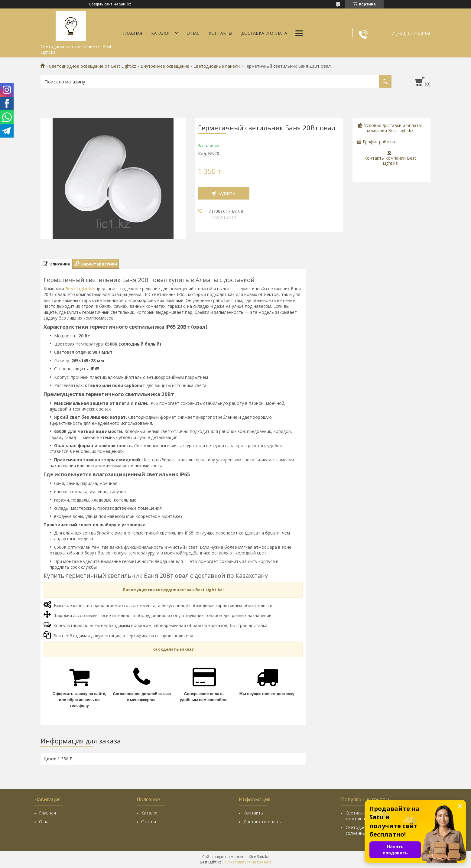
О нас (193, 33)
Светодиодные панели (217, 66)
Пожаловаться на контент (248, 862)
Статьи (149, 822)
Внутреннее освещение (165, 66)
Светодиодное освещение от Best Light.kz (93, 66)
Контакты (220, 33)
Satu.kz (263, 857)
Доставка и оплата (264, 33)
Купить (227, 193)
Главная (133, 33)
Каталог (161, 33)
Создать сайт (101, 4)
